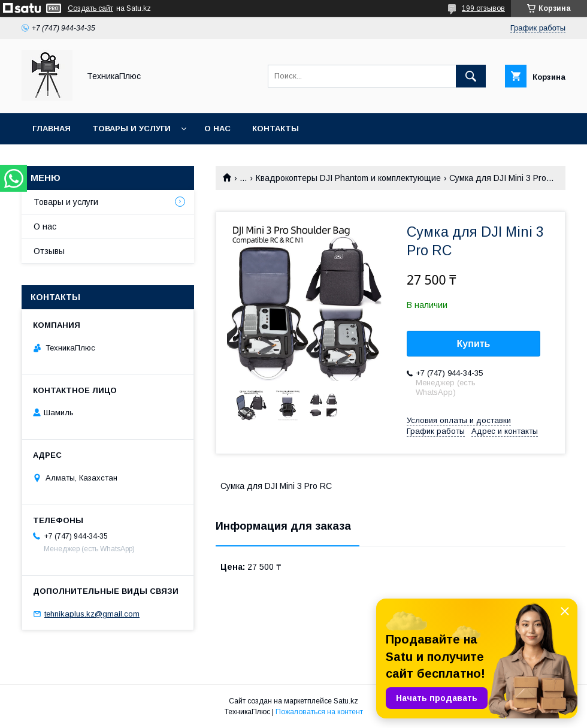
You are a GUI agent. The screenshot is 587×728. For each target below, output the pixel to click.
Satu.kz (346, 701)
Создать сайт (90, 8)
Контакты (276, 129)
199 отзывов (483, 8)
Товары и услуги (131, 129)
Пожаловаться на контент (319, 712)
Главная (52, 129)
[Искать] (471, 76)
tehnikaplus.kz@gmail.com (92, 614)
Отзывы (49, 251)
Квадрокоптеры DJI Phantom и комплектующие (348, 178)
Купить (474, 344)
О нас (217, 129)
